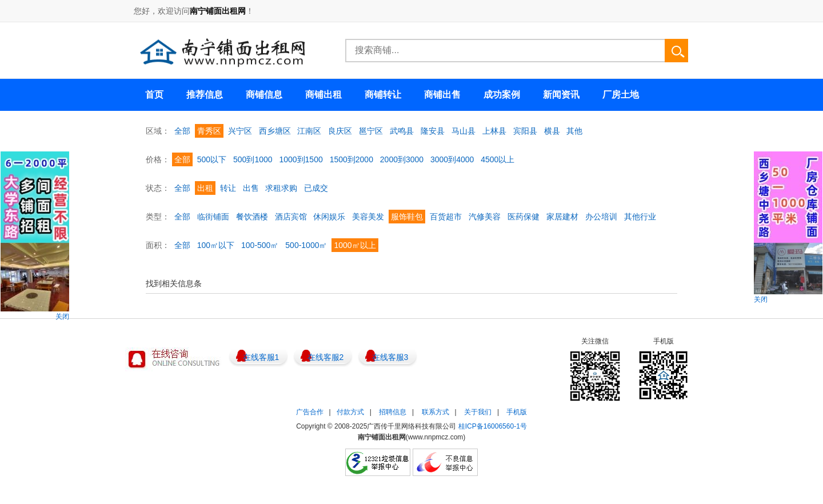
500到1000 (253, 159)
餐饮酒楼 (252, 217)
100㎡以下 (216, 245)
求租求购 (281, 188)
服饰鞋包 (407, 217)
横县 (552, 131)
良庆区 (340, 131)
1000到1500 (301, 159)
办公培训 (601, 217)
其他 (574, 131)
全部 (182, 131)
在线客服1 (261, 357)
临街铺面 (213, 217)
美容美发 (368, 217)
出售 (251, 188)
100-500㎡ (260, 245)
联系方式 (436, 412)
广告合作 (310, 412)
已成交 (316, 188)
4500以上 (498, 159)
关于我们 (478, 412)
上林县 (494, 131)
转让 (228, 188)
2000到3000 (402, 159)
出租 (205, 188)
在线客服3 (390, 357)
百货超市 (446, 217)
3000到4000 (452, 159)
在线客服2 (326, 357)
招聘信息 (393, 412)
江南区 (309, 131)
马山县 (464, 131)
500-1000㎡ (306, 245)
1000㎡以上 (355, 245)
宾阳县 (525, 131)
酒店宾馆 (291, 217)
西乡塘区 (275, 131)
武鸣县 (402, 131)
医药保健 (524, 217)
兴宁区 (240, 131)
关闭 (62, 317)
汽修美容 (485, 217)
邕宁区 (371, 131)
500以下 (212, 159)
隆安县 (433, 131)
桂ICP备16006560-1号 (493, 426)
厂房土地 (621, 95)
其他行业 (640, 217)
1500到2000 (351, 159)
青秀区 (209, 131)
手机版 (517, 412)
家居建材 (562, 217)
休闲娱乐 (329, 217)
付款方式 (350, 412)
